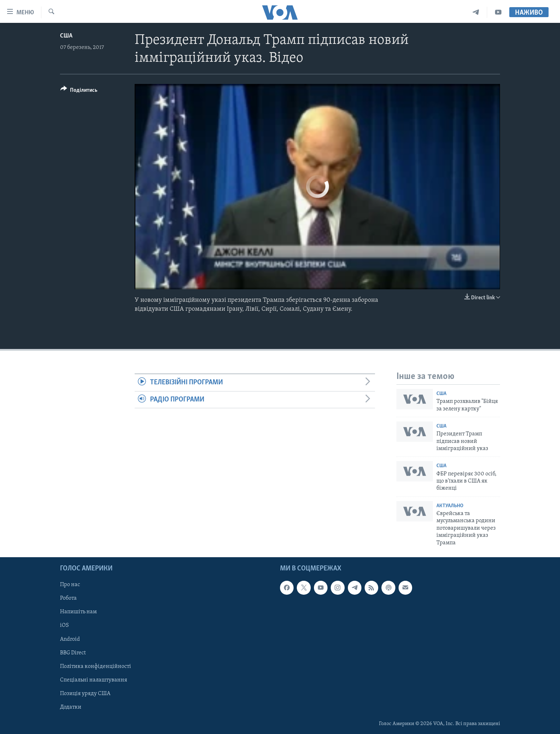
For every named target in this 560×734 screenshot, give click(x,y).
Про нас (70, 585)
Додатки (71, 707)
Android (70, 639)
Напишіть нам (78, 612)
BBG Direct (73, 653)
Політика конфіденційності (96, 666)
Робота (68, 598)
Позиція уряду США (85, 694)
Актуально (450, 506)
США (66, 36)
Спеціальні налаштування (94, 680)
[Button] (79, 91)
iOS (64, 625)
